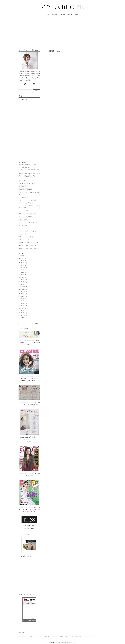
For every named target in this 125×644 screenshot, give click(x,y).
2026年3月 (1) (22, 256)
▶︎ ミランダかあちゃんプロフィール (46, 636)
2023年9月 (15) (23, 294)
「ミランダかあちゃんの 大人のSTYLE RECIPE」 (29, 439)
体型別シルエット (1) (24, 240)
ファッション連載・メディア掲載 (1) (28, 231)
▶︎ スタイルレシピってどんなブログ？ (27, 636)
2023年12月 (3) (23, 287)
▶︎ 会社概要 (60, 636)
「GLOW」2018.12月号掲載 (26, 473)
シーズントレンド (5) (24, 210)
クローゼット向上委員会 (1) (26, 203)
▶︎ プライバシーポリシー (89, 636)
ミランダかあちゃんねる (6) (26, 237)
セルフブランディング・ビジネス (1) (28, 222)
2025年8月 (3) (22, 258)
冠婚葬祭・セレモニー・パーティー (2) (29, 243)
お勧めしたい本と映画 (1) (25, 190)
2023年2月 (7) (22, 311)
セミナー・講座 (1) (24, 219)
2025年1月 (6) (22, 265)
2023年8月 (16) (23, 296)
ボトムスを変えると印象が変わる (27, 176)
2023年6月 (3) (22, 301)
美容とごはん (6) (34, 249)
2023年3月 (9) (22, 308)
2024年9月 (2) (22, 270)
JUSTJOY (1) (22, 184)
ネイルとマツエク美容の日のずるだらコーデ (29, 170)
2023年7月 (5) (22, 299)
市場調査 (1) (33, 246)
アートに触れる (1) (24, 197)
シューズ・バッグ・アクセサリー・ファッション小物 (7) (29, 207)
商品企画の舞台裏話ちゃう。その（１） (29, 165)
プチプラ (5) (22, 234)
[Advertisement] (62, 33)
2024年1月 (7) (22, 284)
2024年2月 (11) (23, 282)
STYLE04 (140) (31, 184)
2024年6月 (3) (22, 275)
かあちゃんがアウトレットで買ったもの (29, 174)
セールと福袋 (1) (23, 225)
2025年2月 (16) (23, 263)
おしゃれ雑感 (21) (23, 187)
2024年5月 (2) (22, 277)
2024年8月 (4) (22, 272)
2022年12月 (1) (23, 315)
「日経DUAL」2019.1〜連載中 (27, 340)
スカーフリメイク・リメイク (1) (27, 213)
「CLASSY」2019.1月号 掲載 (27, 376)
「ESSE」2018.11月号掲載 (26, 507)
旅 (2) (20, 249)
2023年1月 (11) (23, 313)
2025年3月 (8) (22, 260)
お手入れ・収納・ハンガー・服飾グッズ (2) (29, 193)
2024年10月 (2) (23, 268)
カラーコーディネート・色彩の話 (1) (28, 200)
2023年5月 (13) (23, 303)
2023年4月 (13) (23, 306)
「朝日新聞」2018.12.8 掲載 (27, 403)
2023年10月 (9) (23, 291)
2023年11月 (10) (23, 289)
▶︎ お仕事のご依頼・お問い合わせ (73, 636)
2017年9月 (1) (22, 318)
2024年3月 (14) (23, 280)
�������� (32, 618)
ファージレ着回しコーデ (25, 167)
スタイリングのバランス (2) (26, 216)
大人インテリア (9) (24, 246)
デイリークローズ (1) (24, 228)
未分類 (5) (26, 249)
